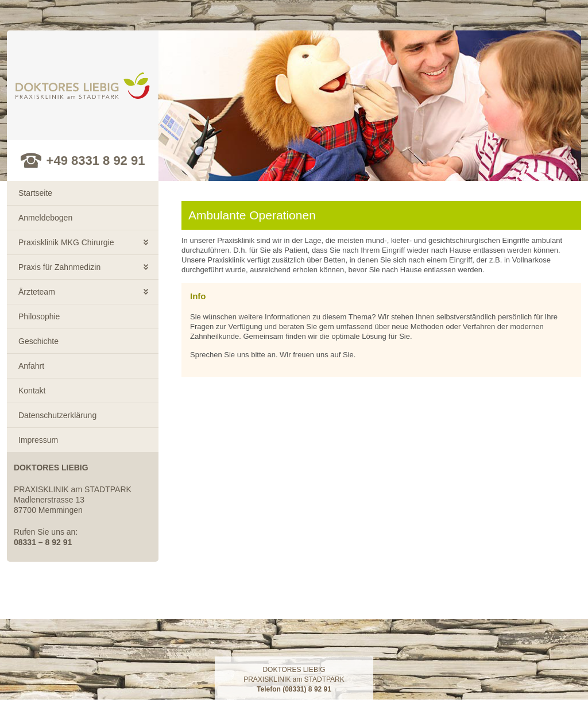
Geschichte (38, 341)
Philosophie (39, 316)
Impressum (38, 440)
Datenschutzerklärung (57, 415)
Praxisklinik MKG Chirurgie (66, 242)
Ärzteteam (37, 292)
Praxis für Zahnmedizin (59, 267)
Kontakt (32, 391)
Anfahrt (31, 366)
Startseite (35, 193)
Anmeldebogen (45, 218)
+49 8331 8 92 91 (96, 161)
